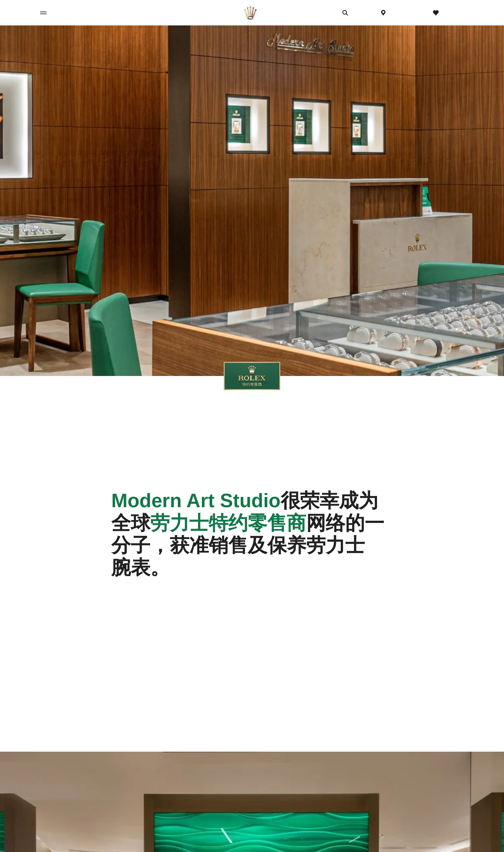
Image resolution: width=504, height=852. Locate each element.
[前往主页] (250, 13)
